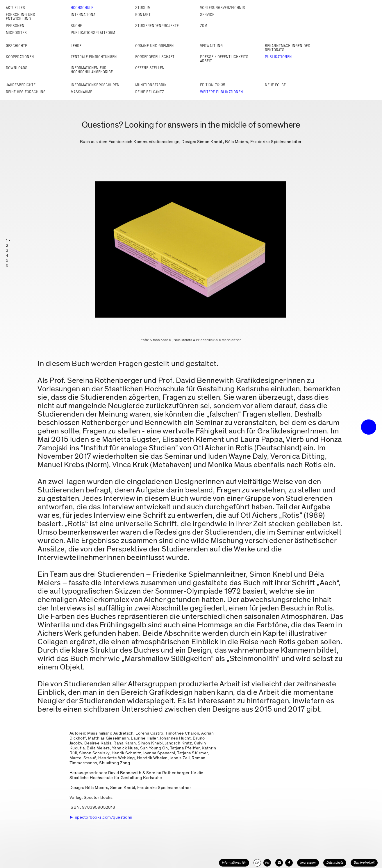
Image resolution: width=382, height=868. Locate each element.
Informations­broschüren (95, 85)
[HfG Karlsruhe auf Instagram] (279, 863)
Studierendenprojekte (157, 26)
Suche (76, 26)
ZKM (204, 26)
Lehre (76, 46)
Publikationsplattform (93, 33)
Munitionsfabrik (151, 85)
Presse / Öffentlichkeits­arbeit (225, 59)
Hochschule (82, 8)
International (84, 15)
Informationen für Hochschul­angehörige (92, 70)
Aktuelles (15, 8)
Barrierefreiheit (364, 863)
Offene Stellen (150, 68)
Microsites (16, 33)
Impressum (308, 863)
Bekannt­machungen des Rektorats (288, 48)
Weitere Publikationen (222, 92)
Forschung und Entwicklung (20, 17)
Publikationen (278, 57)
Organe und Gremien (155, 46)
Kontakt (143, 15)
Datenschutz (335, 863)
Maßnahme (81, 92)
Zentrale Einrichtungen (94, 57)
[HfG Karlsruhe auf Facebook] (289, 863)
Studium (143, 8)
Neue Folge (275, 85)
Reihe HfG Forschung (26, 92)
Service (207, 15)
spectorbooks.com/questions (104, 817)
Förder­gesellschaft (155, 57)
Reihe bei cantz (150, 92)
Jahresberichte (21, 85)
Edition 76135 (213, 85)
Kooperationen (20, 57)
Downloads (17, 68)
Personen (15, 26)
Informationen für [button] (234, 863)
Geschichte (16, 46)
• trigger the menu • (369, 427)
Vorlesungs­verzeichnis (223, 8)
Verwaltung (211, 46)
